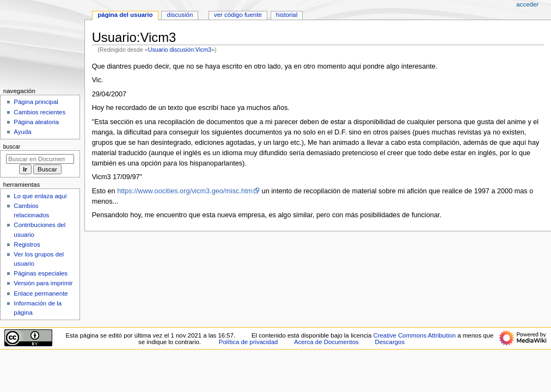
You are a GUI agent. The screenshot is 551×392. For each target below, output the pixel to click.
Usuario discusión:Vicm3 (180, 50)
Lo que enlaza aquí (40, 196)
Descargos (390, 342)
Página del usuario (125, 15)
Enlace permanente (41, 293)
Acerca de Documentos (326, 342)
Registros (27, 244)
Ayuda (22, 132)
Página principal (36, 102)
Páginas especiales (41, 273)
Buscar (12, 146)
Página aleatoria (36, 122)
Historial (287, 15)
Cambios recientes (39, 112)
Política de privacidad (249, 342)
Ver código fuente (238, 15)
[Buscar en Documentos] (40, 159)
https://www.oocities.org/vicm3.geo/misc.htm (185, 191)
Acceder (527, 4)
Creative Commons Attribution (414, 335)
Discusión (180, 15)
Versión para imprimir (43, 283)
